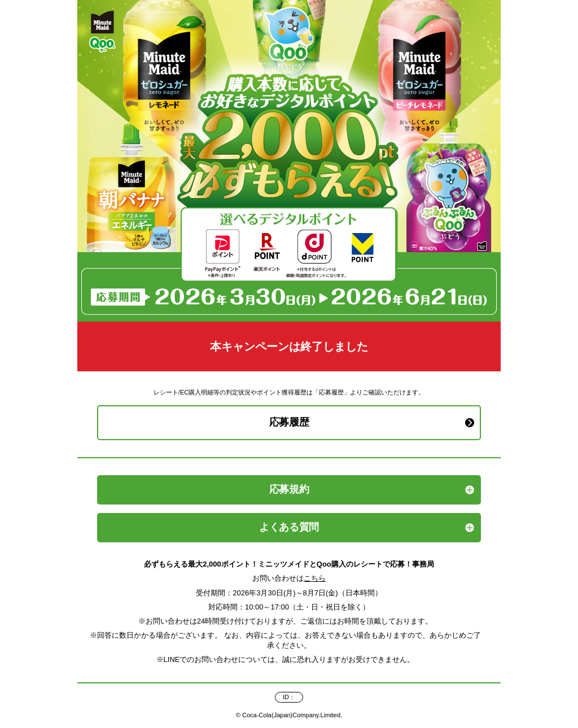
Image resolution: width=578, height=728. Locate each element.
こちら (315, 578)
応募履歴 (289, 422)
